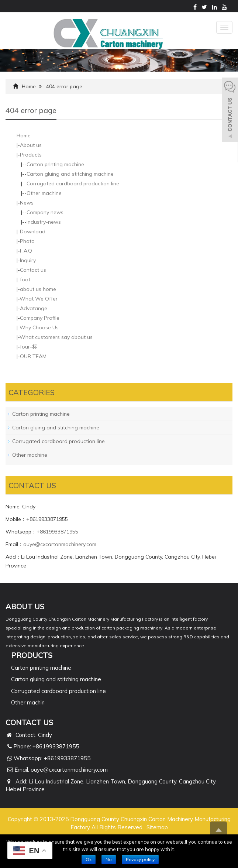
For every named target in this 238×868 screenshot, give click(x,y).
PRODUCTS (32, 655)
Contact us (33, 270)
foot (25, 279)
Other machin (28, 702)
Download (33, 231)
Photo (27, 241)
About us (31, 145)
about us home (38, 289)
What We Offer (39, 299)
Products (31, 155)
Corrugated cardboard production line (73, 183)
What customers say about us (56, 337)
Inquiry (28, 260)
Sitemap (157, 827)
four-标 (29, 347)
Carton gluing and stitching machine (70, 174)
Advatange (34, 308)
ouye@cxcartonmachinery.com (60, 544)
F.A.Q (26, 251)
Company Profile (40, 318)
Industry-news (44, 222)
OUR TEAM (33, 356)
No (109, 859)
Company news (45, 212)
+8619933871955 (57, 532)
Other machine (44, 193)
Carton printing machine (55, 164)
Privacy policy (140, 859)
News (27, 203)
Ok (89, 859)
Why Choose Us (39, 327)
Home (29, 86)
